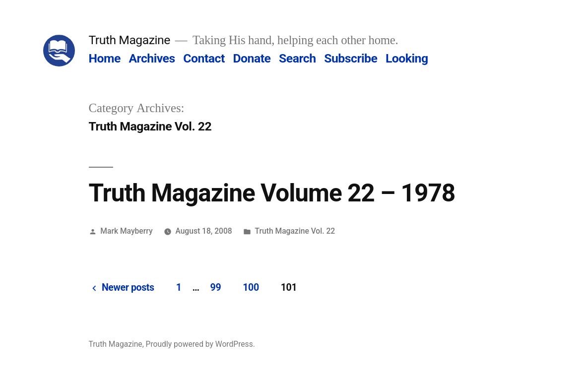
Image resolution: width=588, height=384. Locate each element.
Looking (407, 58)
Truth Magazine (130, 40)
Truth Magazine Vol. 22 (295, 231)
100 (251, 288)
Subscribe (351, 58)
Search (297, 58)
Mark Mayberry (126, 231)
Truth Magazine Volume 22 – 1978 (272, 193)
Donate (252, 58)
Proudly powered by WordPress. (200, 344)
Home (105, 58)
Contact (204, 58)
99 (216, 288)
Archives (152, 58)
